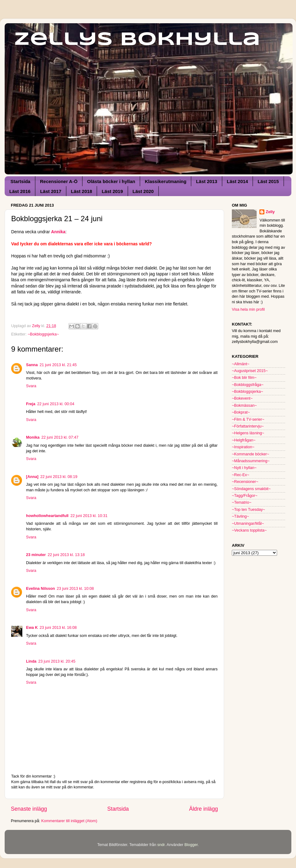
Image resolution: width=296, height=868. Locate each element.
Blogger (191, 845)
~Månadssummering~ (251, 461)
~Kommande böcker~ (250, 454)
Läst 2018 (82, 191)
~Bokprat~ (241, 412)
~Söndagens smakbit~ (251, 489)
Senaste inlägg (29, 809)
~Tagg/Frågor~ (245, 496)
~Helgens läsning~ (248, 433)
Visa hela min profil (248, 309)
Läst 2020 (143, 191)
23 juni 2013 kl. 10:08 (75, 589)
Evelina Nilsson (40, 589)
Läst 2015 (268, 181)
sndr (161, 845)
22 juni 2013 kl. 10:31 (89, 516)
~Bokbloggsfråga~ (248, 385)
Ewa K (32, 628)
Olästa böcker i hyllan (111, 181)
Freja (31, 404)
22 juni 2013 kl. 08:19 (59, 477)
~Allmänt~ (241, 364)
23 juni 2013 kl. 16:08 (58, 628)
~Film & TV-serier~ (248, 419)
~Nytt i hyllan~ (244, 468)
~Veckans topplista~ (249, 530)
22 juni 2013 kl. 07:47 (60, 437)
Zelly (270, 212)
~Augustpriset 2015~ (250, 371)
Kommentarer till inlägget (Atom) (69, 821)
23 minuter (36, 555)
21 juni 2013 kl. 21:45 (58, 365)
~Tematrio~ (242, 502)
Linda (31, 661)
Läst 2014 (237, 181)
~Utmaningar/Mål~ (248, 524)
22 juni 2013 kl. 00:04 (56, 404)
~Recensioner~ (245, 482)
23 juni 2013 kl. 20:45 (57, 661)
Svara (31, 386)
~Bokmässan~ (244, 406)
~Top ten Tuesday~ (248, 510)
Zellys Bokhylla (137, 40)
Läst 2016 (20, 191)
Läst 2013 (206, 181)
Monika (33, 437)
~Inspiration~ (243, 447)
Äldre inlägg (203, 809)
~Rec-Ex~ (241, 475)
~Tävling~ (240, 516)
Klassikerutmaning (166, 181)
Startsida (20, 181)
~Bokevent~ (242, 398)
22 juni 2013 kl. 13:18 (66, 555)
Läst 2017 (51, 191)
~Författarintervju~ (248, 426)
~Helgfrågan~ (244, 440)
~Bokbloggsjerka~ (43, 334)
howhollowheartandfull (47, 516)
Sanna (32, 365)
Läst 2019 (112, 191)
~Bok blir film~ (244, 378)
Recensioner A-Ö (59, 181)
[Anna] (32, 477)
